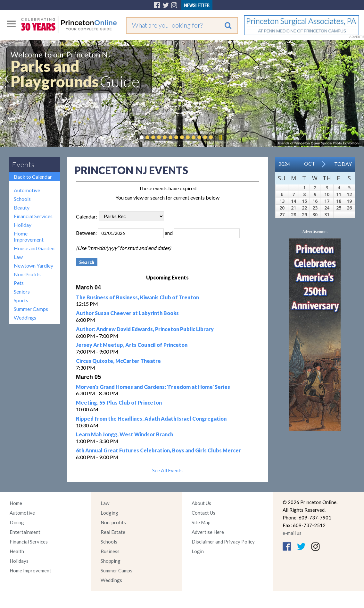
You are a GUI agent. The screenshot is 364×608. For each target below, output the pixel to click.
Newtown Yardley (33, 265)
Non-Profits (27, 274)
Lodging (109, 513)
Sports (21, 300)
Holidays (19, 561)
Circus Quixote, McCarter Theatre (118, 361)
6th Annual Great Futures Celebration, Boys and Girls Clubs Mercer (158, 450)
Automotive (27, 190)
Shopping (111, 561)
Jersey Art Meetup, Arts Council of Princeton (132, 345)
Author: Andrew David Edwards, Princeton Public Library (145, 329)
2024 (284, 164)
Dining (17, 522)
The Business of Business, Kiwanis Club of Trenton (137, 297)
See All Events (167, 470)
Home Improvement (29, 236)
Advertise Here (208, 532)
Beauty (22, 207)
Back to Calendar (33, 177)
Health (17, 551)
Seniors (22, 291)
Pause (220, 137)
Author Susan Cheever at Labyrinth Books (127, 313)
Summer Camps (31, 309)
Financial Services (33, 216)
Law (18, 257)
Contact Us (203, 513)
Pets (19, 283)
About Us (201, 503)
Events (23, 164)
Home (16, 503)
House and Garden (34, 248)
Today (343, 164)
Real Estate (113, 532)
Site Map (201, 522)
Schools (22, 199)
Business (110, 551)
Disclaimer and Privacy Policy (223, 542)
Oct (310, 163)
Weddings (25, 317)
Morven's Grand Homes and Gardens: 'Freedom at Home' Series (153, 387)
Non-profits (113, 522)
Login (198, 551)
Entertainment (25, 532)
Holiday (23, 225)
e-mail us (292, 533)
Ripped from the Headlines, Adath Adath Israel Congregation (151, 419)
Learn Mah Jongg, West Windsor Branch (124, 434)
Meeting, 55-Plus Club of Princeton (119, 402)
